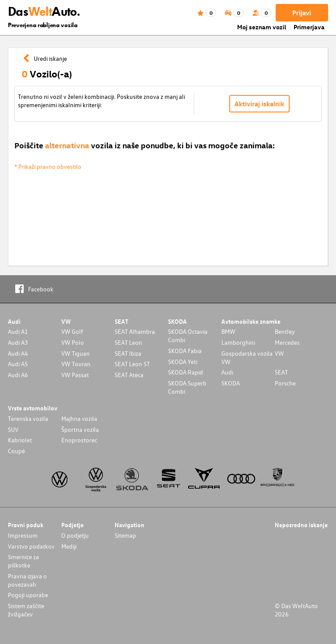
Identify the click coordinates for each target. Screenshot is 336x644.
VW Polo (73, 342)
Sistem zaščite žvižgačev (26, 610)
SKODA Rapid (185, 372)
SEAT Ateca (129, 375)
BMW (228, 331)
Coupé (16, 451)
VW (279, 353)
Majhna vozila (79, 418)
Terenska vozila (28, 418)
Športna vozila (80, 429)
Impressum (23, 535)
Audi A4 (18, 353)
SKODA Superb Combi (187, 387)
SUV (13, 429)
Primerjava (309, 27)
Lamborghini (238, 342)
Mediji (69, 546)
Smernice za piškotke (23, 561)
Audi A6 (18, 375)
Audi (227, 372)
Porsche (285, 383)
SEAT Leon (128, 342)
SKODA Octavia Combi (188, 336)
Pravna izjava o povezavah (27, 580)
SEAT (281, 372)
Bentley (285, 331)
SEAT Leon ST (132, 364)
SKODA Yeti (183, 362)
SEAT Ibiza (128, 353)
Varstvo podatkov (31, 546)
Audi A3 (18, 342)
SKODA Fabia (185, 351)
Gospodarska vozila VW (247, 357)
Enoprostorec (79, 440)
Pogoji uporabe (28, 595)
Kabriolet (20, 440)
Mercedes (287, 342)
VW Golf (72, 331)
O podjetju (75, 535)
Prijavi (302, 13)
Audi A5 (18, 364)
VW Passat (75, 375)
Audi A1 (18, 331)
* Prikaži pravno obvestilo (48, 166)
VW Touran (76, 364)
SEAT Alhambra (135, 331)
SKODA (231, 383)
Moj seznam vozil (262, 27)
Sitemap (125, 535)
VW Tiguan (75, 353)
